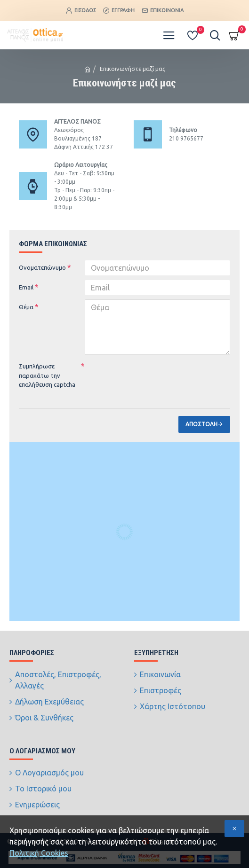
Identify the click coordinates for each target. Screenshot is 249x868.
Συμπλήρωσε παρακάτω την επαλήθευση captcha (47, 375)
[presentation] (151, 375)
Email (26, 287)
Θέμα (26, 307)
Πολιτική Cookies (39, 853)
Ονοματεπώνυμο (42, 267)
